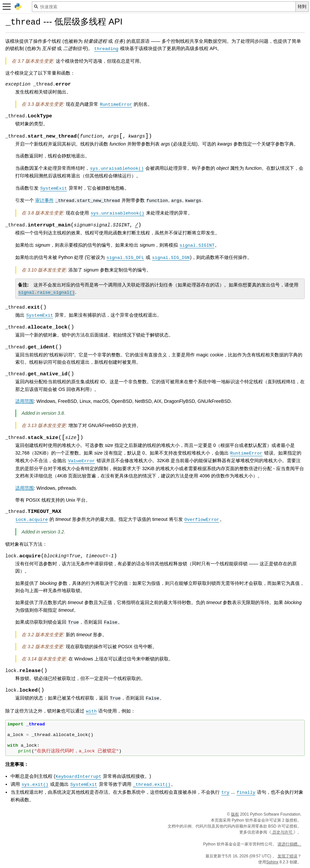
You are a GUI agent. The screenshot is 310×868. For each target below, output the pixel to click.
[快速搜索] (164, 7)
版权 (235, 814)
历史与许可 (282, 832)
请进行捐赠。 (289, 844)
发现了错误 (287, 856)
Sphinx (272, 862)
